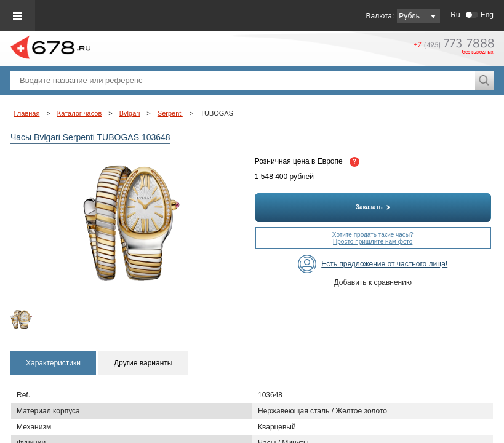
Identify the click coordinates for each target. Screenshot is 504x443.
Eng (487, 15)
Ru (455, 15)
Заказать (373, 207)
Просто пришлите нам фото (373, 241)
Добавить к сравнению (373, 282)
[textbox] (243, 81)
